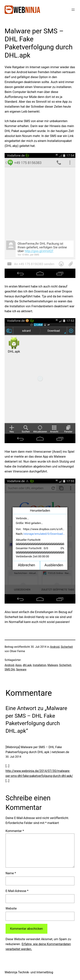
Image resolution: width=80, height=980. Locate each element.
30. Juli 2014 (13, 757)
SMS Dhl (10, 669)
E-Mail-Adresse (17, 891)
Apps (19, 665)
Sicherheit (67, 647)
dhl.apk (27, 665)
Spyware (21, 669)
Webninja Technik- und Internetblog (29, 972)
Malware (53, 665)
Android (55, 647)
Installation (40, 665)
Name (11, 873)
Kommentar (15, 831)
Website (11, 908)
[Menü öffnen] (73, 10)
